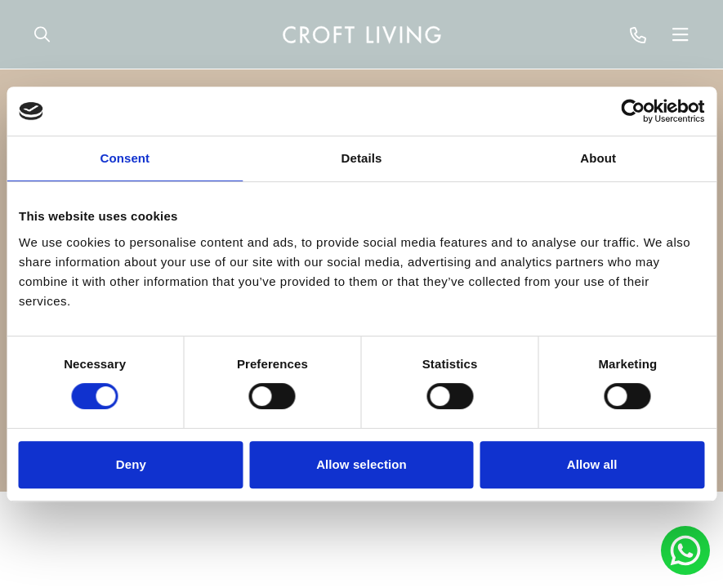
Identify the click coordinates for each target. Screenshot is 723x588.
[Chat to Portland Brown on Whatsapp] (685, 550)
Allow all (592, 464)
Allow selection (361, 464)
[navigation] (362, 34)
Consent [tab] (125, 158)
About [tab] (598, 158)
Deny (131, 464)
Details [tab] (362, 158)
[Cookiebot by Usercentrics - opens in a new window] (633, 111)
